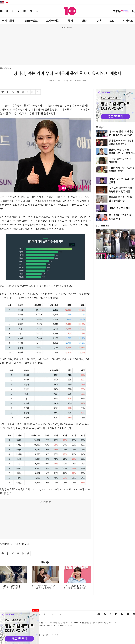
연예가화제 (8, 21)
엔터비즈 (128, 21)
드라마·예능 (53, 21)
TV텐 (98, 21)
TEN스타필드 (30, 21)
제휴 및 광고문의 (43, 635)
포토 (112, 21)
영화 (84, 21)
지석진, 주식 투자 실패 (119, 208)
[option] (116, 241)
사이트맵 (55, 635)
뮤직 (70, 21)
